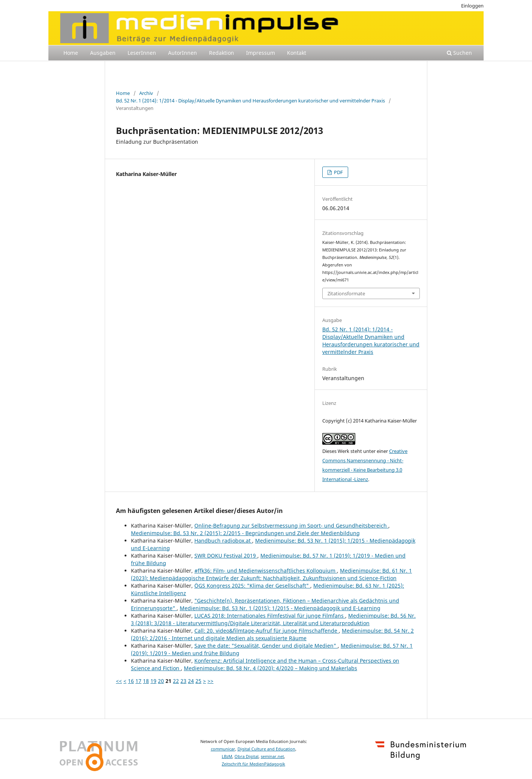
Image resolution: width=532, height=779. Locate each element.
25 (198, 681)
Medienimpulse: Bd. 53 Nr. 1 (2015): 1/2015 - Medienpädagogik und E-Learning (280, 608)
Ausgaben (103, 53)
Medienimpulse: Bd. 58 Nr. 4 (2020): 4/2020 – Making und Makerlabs (271, 668)
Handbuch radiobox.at (223, 541)
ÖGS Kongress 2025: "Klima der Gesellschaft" (252, 586)
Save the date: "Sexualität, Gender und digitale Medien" (266, 646)
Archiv (146, 93)
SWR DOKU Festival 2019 (226, 556)
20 (161, 681)
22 (176, 681)
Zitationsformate (346, 293)
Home (71, 53)
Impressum (261, 53)
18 (146, 681)
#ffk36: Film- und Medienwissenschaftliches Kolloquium (266, 571)
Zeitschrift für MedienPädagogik (253, 764)
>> (210, 681)
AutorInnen (183, 53)
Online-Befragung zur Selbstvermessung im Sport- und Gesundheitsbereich (291, 526)
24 (191, 681)
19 (153, 681)
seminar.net (272, 756)
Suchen (459, 53)
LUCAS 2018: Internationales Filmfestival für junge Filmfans (270, 616)
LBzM (227, 756)
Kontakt (297, 53)
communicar (223, 749)
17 (138, 681)
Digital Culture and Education (266, 749)
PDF (338, 172)
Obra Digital (246, 756)
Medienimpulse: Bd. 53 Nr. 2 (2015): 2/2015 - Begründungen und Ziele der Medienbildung (245, 533)
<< (119, 681)
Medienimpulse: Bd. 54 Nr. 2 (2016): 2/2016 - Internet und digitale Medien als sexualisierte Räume (272, 634)
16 (131, 681)
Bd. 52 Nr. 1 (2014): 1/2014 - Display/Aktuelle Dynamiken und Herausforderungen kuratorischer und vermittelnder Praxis (250, 101)
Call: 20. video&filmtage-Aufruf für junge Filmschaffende (267, 631)
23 (183, 681)
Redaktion (222, 53)
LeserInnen (142, 53)
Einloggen (472, 6)
